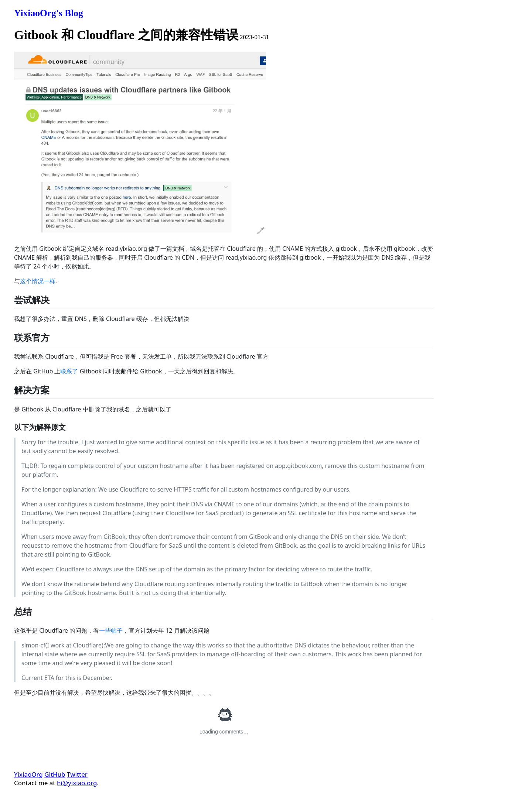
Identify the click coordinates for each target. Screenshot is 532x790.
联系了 (69, 371)
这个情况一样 (38, 281)
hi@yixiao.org (77, 783)
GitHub (55, 774)
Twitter (77, 774)
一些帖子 (111, 630)
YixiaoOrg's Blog (49, 13)
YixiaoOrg (28, 774)
